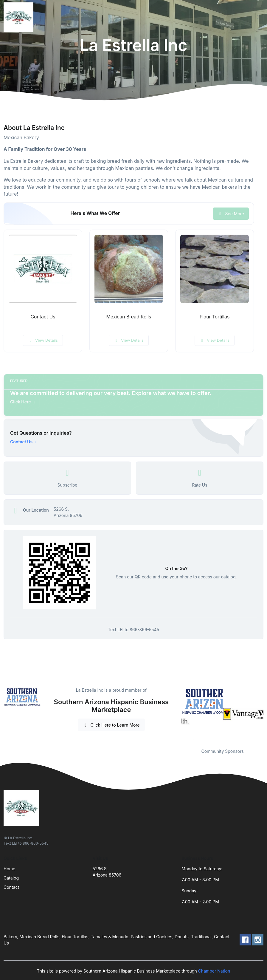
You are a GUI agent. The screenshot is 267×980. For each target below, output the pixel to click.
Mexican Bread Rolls (129, 317)
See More (231, 214)
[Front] (20, 17)
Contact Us (43, 317)
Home (9, 869)
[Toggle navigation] (258, 17)
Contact (11, 887)
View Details (43, 340)
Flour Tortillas (215, 317)
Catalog (11, 878)
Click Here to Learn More (111, 725)
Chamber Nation (214, 971)
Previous (177, 714)
